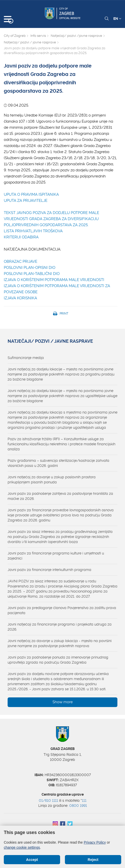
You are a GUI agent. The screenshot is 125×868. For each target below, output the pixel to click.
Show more (63, 702)
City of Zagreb (15, 36)
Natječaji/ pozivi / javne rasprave (30, 42)
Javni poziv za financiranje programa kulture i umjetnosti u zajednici (56, 556)
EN (117, 19)
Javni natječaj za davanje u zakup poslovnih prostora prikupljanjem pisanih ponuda (52, 480)
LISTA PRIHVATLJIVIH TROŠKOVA (33, 231)
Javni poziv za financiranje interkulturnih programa (49, 570)
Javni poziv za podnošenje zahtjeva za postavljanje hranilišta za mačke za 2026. (60, 496)
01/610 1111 (48, 800)
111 (84, 800)
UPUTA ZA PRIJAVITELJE (26, 201)
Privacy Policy (95, 842)
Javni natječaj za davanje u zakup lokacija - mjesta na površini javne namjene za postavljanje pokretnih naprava (60, 643)
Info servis (38, 36)
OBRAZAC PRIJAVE (21, 261)
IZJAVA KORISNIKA (20, 298)
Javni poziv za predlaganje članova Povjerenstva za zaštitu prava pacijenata (62, 610)
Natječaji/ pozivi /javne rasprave (76, 36)
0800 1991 (78, 806)
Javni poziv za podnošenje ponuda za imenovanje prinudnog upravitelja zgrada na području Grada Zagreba (58, 660)
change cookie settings (22, 847)
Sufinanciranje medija (26, 358)
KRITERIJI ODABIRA (21, 237)
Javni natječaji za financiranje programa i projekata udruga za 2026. (60, 627)
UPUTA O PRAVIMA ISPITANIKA (31, 194)
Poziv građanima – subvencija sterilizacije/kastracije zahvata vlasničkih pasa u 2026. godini (58, 463)
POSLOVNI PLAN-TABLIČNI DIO (32, 274)
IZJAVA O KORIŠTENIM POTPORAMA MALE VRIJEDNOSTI (54, 280)
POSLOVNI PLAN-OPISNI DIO (30, 268)
